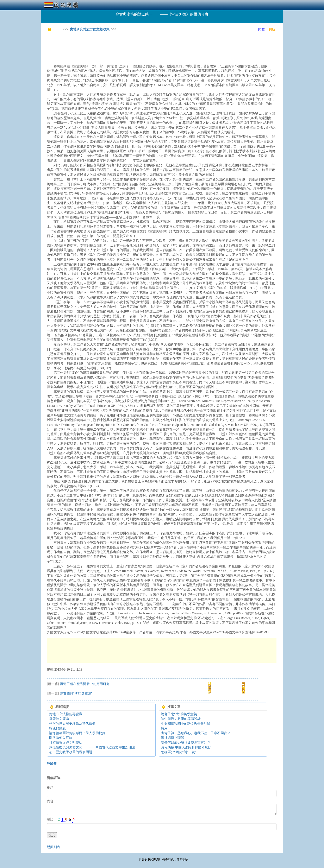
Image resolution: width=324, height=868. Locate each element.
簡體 (261, 29)
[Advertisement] (122, 45)
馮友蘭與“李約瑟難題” (76, 693)
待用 (164, 728)
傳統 (272, 29)
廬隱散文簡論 (59, 719)
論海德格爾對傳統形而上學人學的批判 (77, 733)
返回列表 (54, 847)
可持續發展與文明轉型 (66, 743)
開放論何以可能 (61, 738)
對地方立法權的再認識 (66, 714)
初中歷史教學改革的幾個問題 (71, 752)
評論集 (52, 764)
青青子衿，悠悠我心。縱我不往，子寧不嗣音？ (196, 733)
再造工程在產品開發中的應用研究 (85, 684)
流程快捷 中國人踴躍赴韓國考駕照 (186, 747)
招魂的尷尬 (57, 728)
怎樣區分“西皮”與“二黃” (179, 752)
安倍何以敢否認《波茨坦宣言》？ (186, 743)
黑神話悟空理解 (173, 738)
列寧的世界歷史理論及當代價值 (72, 724)
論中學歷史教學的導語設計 (181, 719)
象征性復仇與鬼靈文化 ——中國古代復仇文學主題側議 (92, 747)
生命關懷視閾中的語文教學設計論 (186, 724)
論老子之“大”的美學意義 (179, 714)
